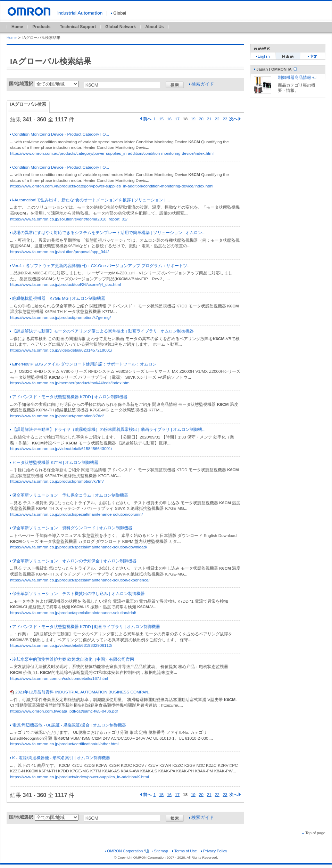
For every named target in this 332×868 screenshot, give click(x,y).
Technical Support (78, 27)
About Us (154, 27)
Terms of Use (185, 851)
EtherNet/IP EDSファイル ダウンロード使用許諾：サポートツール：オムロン (83, 364)
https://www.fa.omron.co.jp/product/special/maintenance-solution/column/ (76, 514)
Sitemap (160, 851)
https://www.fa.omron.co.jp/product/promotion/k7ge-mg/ (60, 318)
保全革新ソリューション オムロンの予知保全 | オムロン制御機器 (73, 561)
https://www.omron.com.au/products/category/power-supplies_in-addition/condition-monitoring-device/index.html (112, 153)
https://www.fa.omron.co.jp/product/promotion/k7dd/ (57, 416)
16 (169, 119)
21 (209, 119)
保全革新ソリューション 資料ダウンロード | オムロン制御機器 (71, 528)
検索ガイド (202, 84)
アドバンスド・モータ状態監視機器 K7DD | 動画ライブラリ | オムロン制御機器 (85, 627)
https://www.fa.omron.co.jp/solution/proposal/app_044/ (59, 252)
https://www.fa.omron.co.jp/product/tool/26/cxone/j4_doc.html (65, 284)
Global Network (121, 27)
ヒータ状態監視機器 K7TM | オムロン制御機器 (54, 463)
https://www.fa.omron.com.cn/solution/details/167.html (59, 678)
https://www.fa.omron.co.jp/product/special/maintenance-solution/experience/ (80, 580)
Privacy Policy (214, 851)
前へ (146, 119)
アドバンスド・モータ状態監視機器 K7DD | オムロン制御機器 (69, 397)
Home (17, 27)
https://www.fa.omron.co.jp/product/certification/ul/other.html (64, 744)
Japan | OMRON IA (276, 69)
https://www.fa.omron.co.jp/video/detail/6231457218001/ (61, 350)
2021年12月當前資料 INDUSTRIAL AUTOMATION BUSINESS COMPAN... (81, 692)
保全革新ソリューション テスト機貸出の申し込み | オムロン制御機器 (77, 594)
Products (41, 27)
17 (177, 119)
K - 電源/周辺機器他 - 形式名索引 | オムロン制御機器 (60, 758)
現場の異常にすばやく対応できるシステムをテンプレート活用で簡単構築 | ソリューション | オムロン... (108, 233)
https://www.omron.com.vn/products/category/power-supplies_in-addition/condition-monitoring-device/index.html (112, 186)
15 (161, 119)
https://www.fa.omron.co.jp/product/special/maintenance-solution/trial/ (73, 613)
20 (201, 119)
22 (217, 119)
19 (193, 119)
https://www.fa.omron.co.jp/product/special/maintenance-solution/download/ (79, 547)
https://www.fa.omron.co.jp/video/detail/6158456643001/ (61, 449)
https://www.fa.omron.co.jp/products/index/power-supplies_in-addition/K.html (80, 777)
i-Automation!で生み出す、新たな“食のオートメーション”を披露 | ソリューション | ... (90, 200)
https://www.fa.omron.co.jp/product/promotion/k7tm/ (57, 481)
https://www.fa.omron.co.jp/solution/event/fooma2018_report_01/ (69, 219)
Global (119, 13)
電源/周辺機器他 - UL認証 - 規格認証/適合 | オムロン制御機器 (68, 725)
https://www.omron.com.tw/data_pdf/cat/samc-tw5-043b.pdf (64, 711)
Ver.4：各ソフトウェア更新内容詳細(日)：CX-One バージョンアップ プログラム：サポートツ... (100, 266)
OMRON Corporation (126, 851)
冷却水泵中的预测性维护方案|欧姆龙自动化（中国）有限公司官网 (72, 659)
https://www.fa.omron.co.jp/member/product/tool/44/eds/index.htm (70, 383)
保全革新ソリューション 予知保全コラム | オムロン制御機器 (69, 495)
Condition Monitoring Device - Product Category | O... (60, 134)
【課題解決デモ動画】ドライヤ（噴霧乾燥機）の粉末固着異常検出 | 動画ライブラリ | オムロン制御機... (108, 429)
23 (225, 119)
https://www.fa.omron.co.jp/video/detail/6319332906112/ (61, 645)
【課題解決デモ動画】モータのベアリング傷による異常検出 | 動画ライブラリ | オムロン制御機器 (102, 331)
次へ (235, 119)
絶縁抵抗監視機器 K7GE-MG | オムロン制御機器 (58, 298)
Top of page (314, 833)
